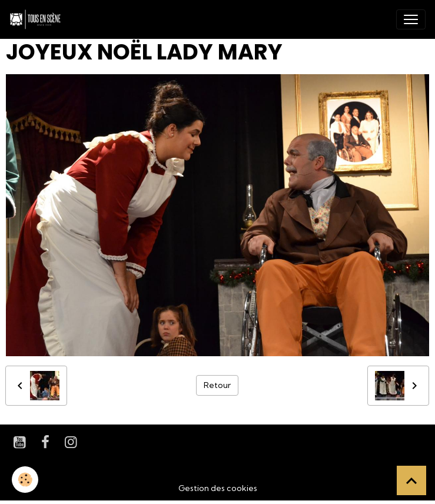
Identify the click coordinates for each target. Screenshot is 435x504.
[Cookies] (25, 480)
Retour (217, 385)
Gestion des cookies (218, 488)
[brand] (38, 19)
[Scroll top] (411, 480)
